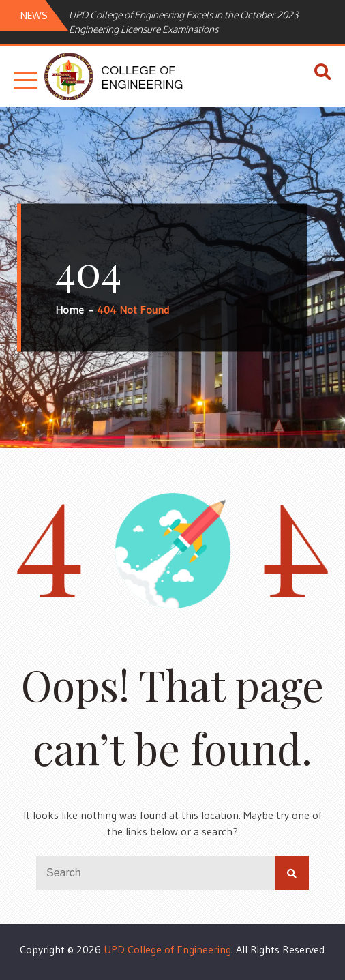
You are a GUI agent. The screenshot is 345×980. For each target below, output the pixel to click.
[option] (204, 22)
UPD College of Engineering (167, 949)
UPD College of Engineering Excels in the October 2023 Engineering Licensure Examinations (184, 22)
